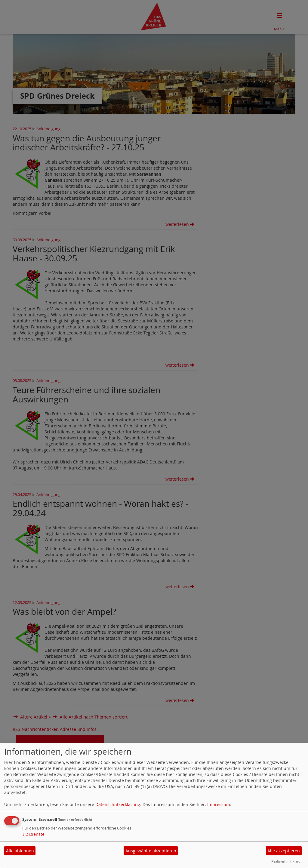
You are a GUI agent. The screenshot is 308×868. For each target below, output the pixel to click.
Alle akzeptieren (284, 851)
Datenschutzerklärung (118, 804)
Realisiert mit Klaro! (286, 861)
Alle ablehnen (20, 851)
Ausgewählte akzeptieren (151, 851)
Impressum (219, 804)
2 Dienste (33, 834)
